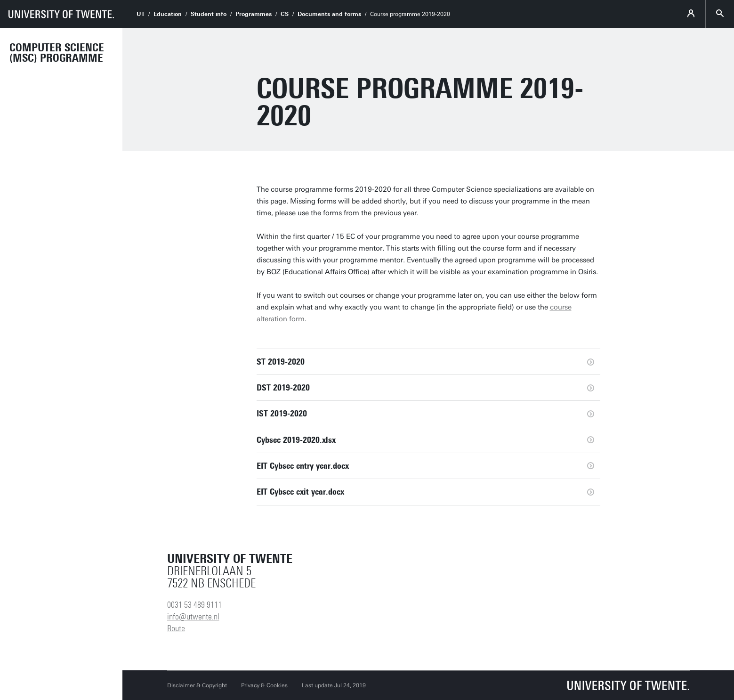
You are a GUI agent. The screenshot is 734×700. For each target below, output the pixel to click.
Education (168, 14)
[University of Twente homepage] (61, 14)
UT (141, 14)
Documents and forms (329, 14)
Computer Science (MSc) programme (57, 53)
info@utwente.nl (193, 617)
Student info (209, 14)
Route (176, 628)
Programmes (254, 14)
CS (285, 14)
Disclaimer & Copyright (197, 685)
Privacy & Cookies (264, 685)
